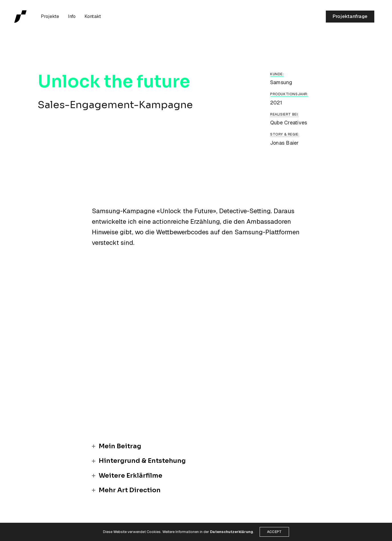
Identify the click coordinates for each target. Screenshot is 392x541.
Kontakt (93, 16)
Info (72, 16)
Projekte (50, 16)
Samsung (281, 82)
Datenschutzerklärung (232, 532)
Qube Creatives (289, 123)
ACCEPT (274, 532)
